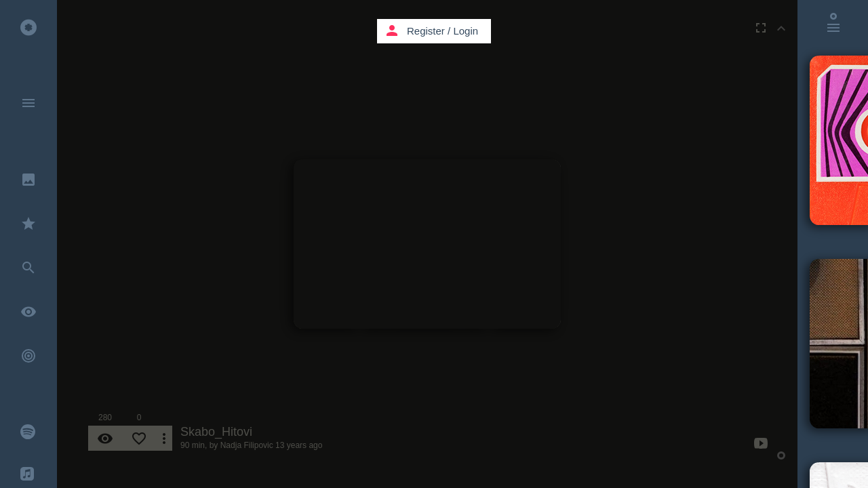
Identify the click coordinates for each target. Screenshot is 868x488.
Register (426, 31)
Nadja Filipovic (247, 445)
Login (466, 31)
